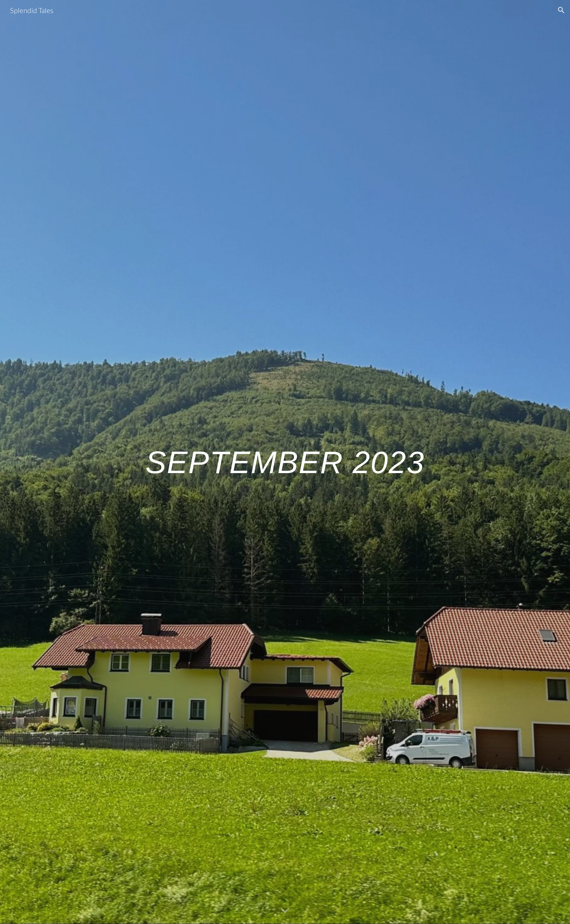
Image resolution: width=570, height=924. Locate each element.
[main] (285, 462)
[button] (561, 10)
